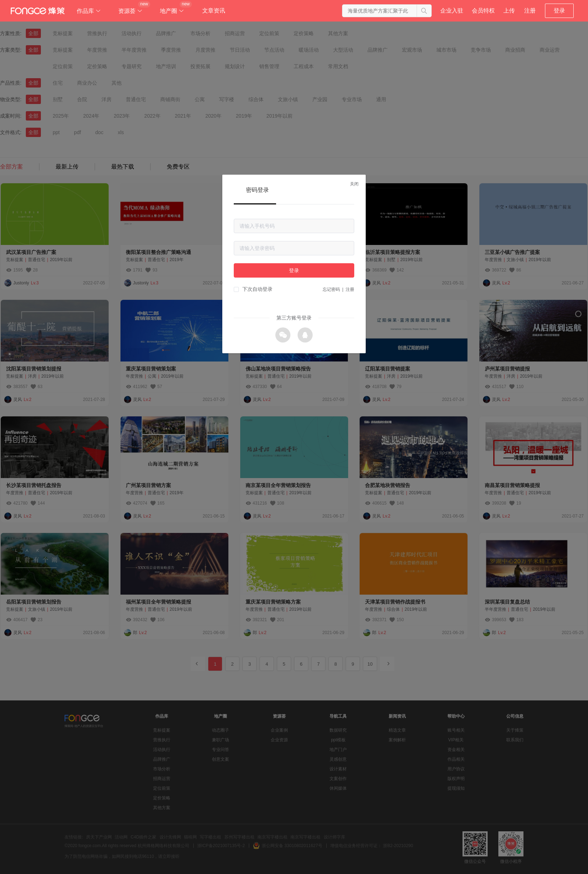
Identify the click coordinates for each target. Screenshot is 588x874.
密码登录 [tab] (257, 190)
